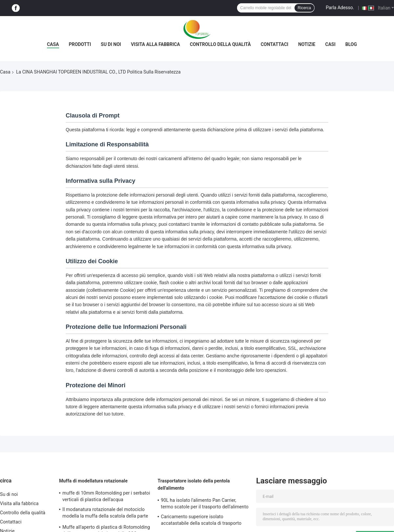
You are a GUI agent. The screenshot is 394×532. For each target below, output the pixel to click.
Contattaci (274, 44)
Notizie (307, 44)
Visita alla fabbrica (155, 44)
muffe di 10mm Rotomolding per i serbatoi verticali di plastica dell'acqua (106, 496)
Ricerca (305, 8)
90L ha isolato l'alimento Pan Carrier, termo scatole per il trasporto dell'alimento (205, 503)
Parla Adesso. (340, 8)
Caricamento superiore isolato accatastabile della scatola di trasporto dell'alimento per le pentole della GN (201, 521)
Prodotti (80, 44)
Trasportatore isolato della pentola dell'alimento (194, 484)
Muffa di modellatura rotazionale (93, 481)
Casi (330, 44)
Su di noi (111, 44)
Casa (53, 44)
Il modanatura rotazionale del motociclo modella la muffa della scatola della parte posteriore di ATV (105, 514)
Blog (351, 44)
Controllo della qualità (220, 44)
